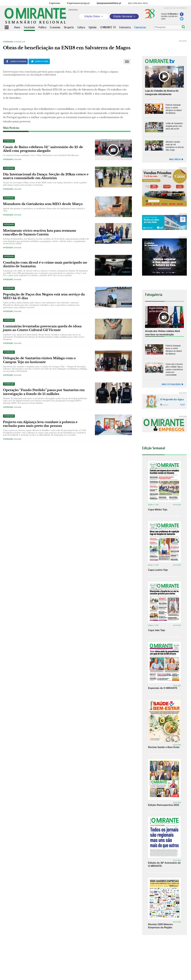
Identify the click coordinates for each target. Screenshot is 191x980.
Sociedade (8, 42)
